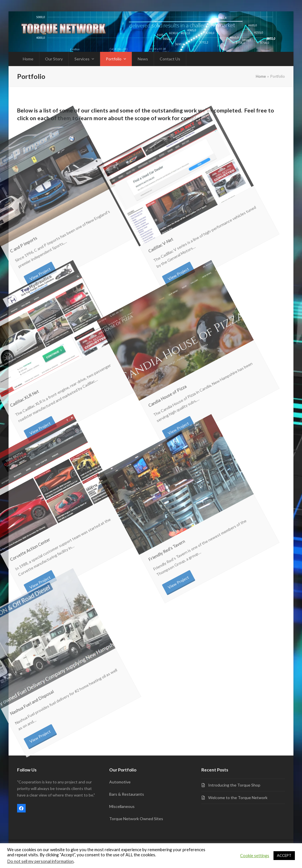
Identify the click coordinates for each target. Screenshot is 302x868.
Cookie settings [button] (255, 856)
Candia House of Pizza (137, 386)
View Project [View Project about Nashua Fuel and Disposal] (33, 693)
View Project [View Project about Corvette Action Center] (33, 539)
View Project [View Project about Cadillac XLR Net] (33, 384)
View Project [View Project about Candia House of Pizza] (171, 384)
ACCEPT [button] (284, 855)
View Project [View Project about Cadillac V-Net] (171, 230)
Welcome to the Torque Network (238, 798)
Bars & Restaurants (127, 794)
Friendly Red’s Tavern (137, 541)
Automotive (120, 782)
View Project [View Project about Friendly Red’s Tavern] (171, 539)
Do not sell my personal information (40, 861)
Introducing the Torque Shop (234, 785)
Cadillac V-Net (138, 239)
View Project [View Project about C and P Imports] (33, 230)
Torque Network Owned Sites (136, 819)
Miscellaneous (122, 806)
